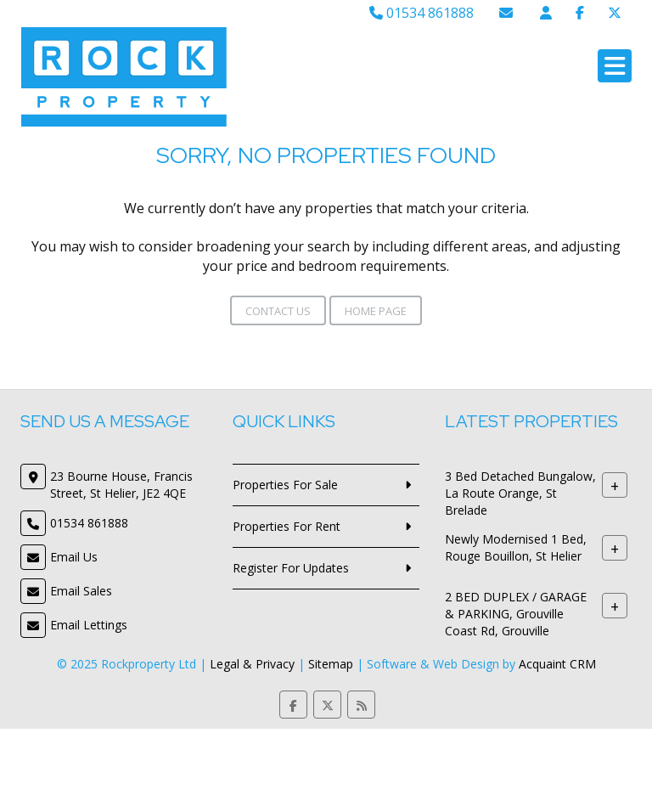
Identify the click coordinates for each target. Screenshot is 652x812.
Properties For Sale (285, 485)
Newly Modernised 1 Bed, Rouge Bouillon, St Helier (516, 547)
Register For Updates (291, 568)
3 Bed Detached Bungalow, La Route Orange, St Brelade (520, 493)
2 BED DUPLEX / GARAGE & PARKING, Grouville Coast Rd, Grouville (516, 614)
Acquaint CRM (557, 664)
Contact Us (278, 311)
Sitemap (331, 664)
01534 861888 (422, 13)
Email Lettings (89, 625)
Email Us (74, 557)
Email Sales (81, 591)
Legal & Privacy (252, 664)
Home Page (376, 311)
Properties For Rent (287, 526)
